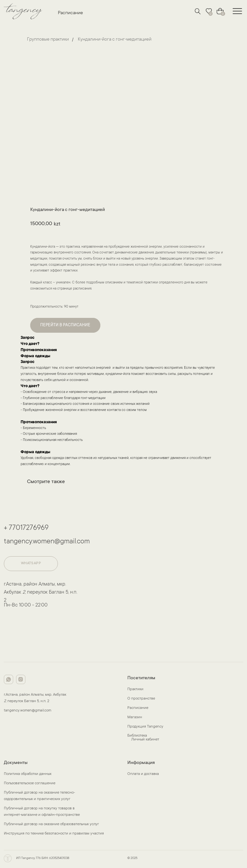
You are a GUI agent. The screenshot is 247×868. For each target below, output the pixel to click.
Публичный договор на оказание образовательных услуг (51, 824)
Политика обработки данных (28, 774)
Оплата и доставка (143, 774)
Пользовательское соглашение (30, 783)
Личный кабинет (145, 740)
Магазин (135, 717)
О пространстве (141, 699)
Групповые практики (48, 40)
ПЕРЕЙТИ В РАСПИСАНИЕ (65, 325)
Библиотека (137, 736)
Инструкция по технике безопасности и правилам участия (54, 834)
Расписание (70, 13)
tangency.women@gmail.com (47, 542)
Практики (135, 689)
